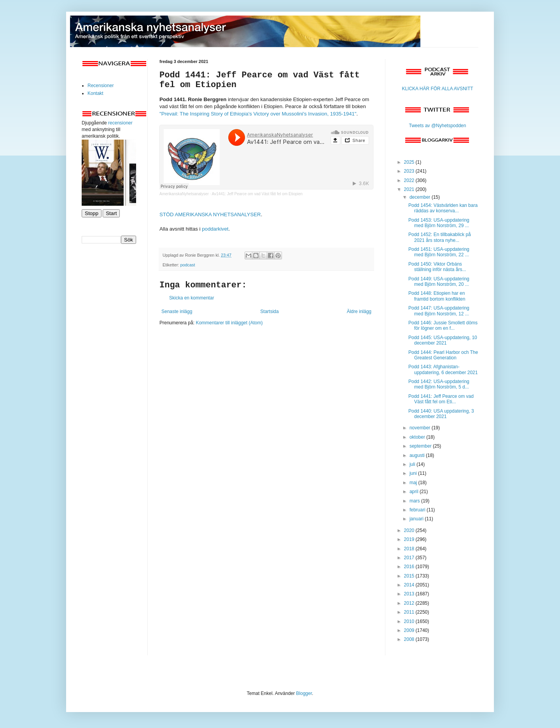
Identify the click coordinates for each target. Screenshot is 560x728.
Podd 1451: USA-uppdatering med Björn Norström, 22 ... (439, 252)
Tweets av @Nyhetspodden (438, 126)
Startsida (269, 311)
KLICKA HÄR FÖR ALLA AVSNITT (437, 89)
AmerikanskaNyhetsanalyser (184, 194)
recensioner (120, 123)
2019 (410, 539)
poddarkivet (215, 229)
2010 (410, 621)
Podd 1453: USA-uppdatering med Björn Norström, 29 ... (439, 223)
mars (415, 501)
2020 (410, 530)
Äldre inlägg (359, 311)
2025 (410, 162)
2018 (410, 549)
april (415, 492)
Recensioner (101, 86)
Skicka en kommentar (192, 298)
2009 (410, 630)
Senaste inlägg (177, 311)
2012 (410, 603)
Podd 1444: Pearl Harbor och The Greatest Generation (443, 355)
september (421, 446)
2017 (410, 558)
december (421, 197)
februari (418, 510)
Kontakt (95, 93)
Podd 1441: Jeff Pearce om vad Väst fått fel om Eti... (441, 399)
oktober (418, 437)
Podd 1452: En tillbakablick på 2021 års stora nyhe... (440, 237)
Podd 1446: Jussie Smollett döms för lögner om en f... (443, 325)
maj (414, 483)
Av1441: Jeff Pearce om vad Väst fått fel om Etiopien (257, 194)
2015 (410, 576)
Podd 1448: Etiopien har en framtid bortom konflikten (437, 296)
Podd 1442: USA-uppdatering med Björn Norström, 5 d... (439, 384)
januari (417, 519)
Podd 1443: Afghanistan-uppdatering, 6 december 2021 (443, 369)
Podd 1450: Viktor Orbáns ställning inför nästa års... (437, 267)
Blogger (304, 693)
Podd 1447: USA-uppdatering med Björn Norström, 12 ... (439, 311)
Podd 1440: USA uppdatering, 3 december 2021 (441, 414)
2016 (410, 567)
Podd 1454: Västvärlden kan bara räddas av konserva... (443, 208)
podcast (188, 265)
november (421, 428)
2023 (410, 171)
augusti (418, 455)
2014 (410, 585)
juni (414, 473)
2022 (410, 180)
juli (413, 464)
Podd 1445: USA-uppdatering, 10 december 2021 (443, 340)
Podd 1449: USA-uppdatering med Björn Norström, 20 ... (439, 282)
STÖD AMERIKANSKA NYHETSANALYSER (210, 214)
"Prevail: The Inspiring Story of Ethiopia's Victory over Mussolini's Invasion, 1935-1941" (258, 114)
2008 (410, 639)
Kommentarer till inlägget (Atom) (229, 323)
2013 (410, 594)
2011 (410, 612)
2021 (410, 189)
